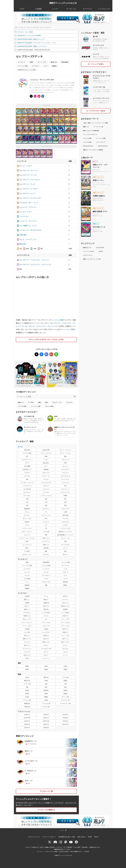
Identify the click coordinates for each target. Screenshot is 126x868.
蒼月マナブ (65, 629)
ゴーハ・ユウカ (46, 622)
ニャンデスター (46, 632)
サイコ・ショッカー (46, 453)
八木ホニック (65, 603)
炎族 (46, 684)
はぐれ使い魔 (27, 489)
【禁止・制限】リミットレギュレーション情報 (95, 123)
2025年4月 (27, 724)
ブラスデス (69, 402)
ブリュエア (27, 652)
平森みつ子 (65, 632)
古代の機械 (27, 466)
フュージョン (24, 216)
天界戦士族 (27, 707)
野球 (65, 505)
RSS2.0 (96, 837)
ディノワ (65, 655)
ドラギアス (27, 473)
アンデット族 (27, 684)
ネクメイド (27, 535)
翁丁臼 (27, 658)
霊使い (27, 548)
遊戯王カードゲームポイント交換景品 (93, 150)
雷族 (27, 687)
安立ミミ (27, 606)
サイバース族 (65, 697)
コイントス (27, 572)
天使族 (46, 681)
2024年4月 (65, 718)
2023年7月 (65, 715)
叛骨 (27, 541)
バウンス (65, 579)
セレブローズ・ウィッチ (28, 175)
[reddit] (76, 842)
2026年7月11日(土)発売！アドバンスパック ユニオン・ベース (36, 43)
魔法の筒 (23, 244)
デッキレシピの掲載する (46, 810)
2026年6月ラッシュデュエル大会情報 (28, 35)
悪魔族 (65, 681)
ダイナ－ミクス (27, 518)
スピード (65, 548)
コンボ (65, 569)
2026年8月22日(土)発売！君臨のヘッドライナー (31, 46)
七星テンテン (27, 655)
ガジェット (65, 466)
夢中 (46, 518)
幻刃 (27, 502)
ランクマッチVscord (88, 251)
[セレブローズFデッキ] (37, 354)
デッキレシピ (71, 9)
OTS (46, 528)
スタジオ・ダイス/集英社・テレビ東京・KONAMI (72, 847)
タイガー (46, 616)
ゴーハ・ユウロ (65, 619)
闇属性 (27, 666)
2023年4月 (46, 715)
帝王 (27, 456)
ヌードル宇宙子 (46, 613)
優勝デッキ (21, 402)
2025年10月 (65, 724)
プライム (27, 512)
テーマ (20, 447)
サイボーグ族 (46, 707)
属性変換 (65, 582)
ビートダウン (36, 66)
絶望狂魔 (46, 548)
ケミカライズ (46, 489)
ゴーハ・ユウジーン (27, 622)
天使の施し (23, 235)
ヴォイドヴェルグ (46, 483)
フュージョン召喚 (23, 66)
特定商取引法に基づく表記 (67, 837)
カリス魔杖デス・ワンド (28, 226)
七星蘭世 (27, 603)
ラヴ (46, 512)
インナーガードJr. (99, 87)
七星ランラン (65, 639)
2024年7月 (27, 721)
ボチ (46, 619)
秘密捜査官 (27, 509)
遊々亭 (95, 37)
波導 (65, 502)
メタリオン (46, 479)
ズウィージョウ (65, 626)
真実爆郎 (65, 609)
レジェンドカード (101, 142)
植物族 (65, 694)
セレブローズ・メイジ (27, 193)
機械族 (46, 697)
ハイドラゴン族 (46, 703)
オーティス (65, 600)
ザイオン (65, 645)
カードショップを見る (96, 64)
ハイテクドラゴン (27, 486)
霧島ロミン (27, 600)
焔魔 (46, 456)
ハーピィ (46, 460)
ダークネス (46, 492)
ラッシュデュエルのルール (90, 134)
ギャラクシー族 (65, 700)
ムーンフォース (27, 545)
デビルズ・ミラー (57, 402)
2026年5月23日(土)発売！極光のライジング (30, 39)
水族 (65, 684)
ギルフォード (65, 460)
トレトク (96, 54)
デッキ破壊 (27, 579)
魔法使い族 (54, 62)
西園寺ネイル (27, 616)
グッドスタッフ (46, 575)
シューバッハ (46, 658)
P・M (27, 525)
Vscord (87, 851)
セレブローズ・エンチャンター (30, 198)
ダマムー (46, 655)
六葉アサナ (65, 616)
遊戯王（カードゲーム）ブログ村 (92, 259)
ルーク (46, 596)
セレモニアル (65, 522)
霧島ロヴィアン (27, 639)
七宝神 (65, 512)
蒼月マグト (27, 645)
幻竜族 (46, 700)
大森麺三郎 (46, 603)
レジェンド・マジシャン (28, 207)
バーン (27, 582)
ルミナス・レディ (26, 212)
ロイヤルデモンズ (65, 476)
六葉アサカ (46, 639)
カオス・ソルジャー (27, 532)
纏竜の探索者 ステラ (100, 211)
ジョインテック (65, 483)
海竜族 (46, 694)
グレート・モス (65, 538)
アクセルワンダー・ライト (29, 203)
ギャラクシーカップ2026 (24, 32)
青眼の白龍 (27, 450)
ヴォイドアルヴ (65, 545)
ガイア (27, 463)
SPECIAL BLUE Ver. (88, 146)
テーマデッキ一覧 (98, 127)
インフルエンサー (104, 9)
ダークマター (27, 496)
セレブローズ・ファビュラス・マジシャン (34, 260)
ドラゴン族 (65, 677)
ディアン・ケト (46, 476)
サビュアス (65, 649)
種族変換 (27, 585)
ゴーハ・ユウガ (27, 626)
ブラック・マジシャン (65, 450)
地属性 (46, 669)
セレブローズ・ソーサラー (29, 189)
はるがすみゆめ (100, 248)
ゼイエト (46, 652)
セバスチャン (27, 613)
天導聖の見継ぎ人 (99, 196)
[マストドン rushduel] (66, 842)
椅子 (65, 499)
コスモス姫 (46, 532)
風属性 (65, 669)
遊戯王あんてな (87, 248)
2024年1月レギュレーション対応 (27, 70)
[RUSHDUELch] (71, 842)
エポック (46, 645)
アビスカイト (46, 509)
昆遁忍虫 (27, 522)
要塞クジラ (46, 545)
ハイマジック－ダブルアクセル (30, 230)
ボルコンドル (46, 473)
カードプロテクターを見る (96, 111)
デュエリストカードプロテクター (102, 77)
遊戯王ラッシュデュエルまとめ (63, 3)
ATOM (90, 837)
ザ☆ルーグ (27, 642)
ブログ (22, 9)
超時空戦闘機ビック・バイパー (65, 535)
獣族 (46, 687)
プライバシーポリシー (49, 837)
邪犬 (65, 486)
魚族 (65, 687)
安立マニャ (27, 635)
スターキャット (65, 489)
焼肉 (27, 479)
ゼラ (46, 525)
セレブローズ (21, 62)
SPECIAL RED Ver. (103, 146)
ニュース (55, 9)
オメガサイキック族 (65, 703)
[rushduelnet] (61, 842)
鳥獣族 (65, 690)
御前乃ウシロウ (65, 606)
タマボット (46, 486)
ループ (45, 66)
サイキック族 (27, 700)
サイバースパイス (65, 492)
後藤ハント (27, 609)
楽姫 (46, 499)
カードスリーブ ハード (101, 98)
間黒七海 (46, 609)
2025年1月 (65, 721)
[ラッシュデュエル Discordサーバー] (55, 842)
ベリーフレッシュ (46, 515)
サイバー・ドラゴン (65, 453)
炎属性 (27, 669)
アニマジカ (65, 518)
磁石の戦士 (46, 463)
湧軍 (46, 535)
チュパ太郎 (27, 632)
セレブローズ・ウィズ (27, 184)
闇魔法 (65, 585)
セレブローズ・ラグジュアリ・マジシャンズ (35, 264)
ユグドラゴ (27, 476)
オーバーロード (65, 479)
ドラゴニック (65, 473)
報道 (46, 402)
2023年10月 (27, 718)
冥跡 (65, 541)
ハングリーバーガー (65, 528)
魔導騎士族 (27, 703)
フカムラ (65, 652)
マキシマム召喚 (49, 406)
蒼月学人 (65, 596)
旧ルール (65, 554)
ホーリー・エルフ (26, 166)
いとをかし (65, 525)
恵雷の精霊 (65, 515)
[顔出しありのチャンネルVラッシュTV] (43, 96)
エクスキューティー (27, 460)
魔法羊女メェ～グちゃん (65, 532)
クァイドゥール (27, 649)
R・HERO (31, 402)
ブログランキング (88, 255)
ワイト (46, 466)
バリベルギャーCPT (46, 649)
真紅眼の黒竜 (46, 450)
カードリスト (88, 9)
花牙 (46, 505)
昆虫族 (27, 690)
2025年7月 (46, 724)
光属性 (31, 62)
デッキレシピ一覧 (46, 791)
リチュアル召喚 (22, 406)
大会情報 (38, 9)
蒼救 (65, 456)
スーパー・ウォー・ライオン (27, 538)
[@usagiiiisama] (35, 96)
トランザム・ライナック (27, 483)
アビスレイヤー (65, 509)
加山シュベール (27, 619)
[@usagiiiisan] (31, 96)
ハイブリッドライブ (46, 496)
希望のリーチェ (98, 180)
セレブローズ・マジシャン (29, 170)
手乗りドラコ (46, 538)
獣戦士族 (46, 677)
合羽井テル (46, 635)
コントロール (46, 569)
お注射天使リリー (27, 469)
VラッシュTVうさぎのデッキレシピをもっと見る (46, 339)
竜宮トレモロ (46, 642)
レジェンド (46, 522)
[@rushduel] (50, 842)
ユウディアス (46, 626)
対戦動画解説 (65, 62)
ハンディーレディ (27, 528)
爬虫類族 (46, 690)
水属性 (65, 666)
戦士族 (27, 677)
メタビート (65, 572)
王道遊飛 (27, 629)
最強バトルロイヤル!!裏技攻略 (91, 131)
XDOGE (101, 251)
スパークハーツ (46, 541)
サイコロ (46, 572)
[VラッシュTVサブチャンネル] (39, 96)
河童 (27, 505)
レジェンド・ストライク (28, 221)
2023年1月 (27, 715)
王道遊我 (27, 596)
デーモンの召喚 (27, 453)
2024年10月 (46, 721)
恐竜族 (27, 694)
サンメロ (27, 575)
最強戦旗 (46, 469)
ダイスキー (27, 515)
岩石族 (27, 697)
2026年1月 (27, 728)
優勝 (27, 562)
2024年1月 (46, 718)
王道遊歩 (46, 629)
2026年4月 (46, 728)
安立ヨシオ (46, 606)
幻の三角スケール (99, 227)
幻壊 (46, 502)
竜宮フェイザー (65, 642)
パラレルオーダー (46, 582)
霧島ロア (46, 600)
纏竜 (39, 402)
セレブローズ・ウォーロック (30, 180)
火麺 (27, 499)
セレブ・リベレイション (28, 239)
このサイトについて (34, 837)
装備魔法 (54, 66)
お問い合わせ (81, 837)
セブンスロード (65, 469)
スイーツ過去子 (65, 613)
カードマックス (98, 45)
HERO (65, 463)
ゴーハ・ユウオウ (65, 622)
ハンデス (46, 579)
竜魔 (46, 585)
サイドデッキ (65, 566)
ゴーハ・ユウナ (42, 62)
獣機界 (65, 496)
